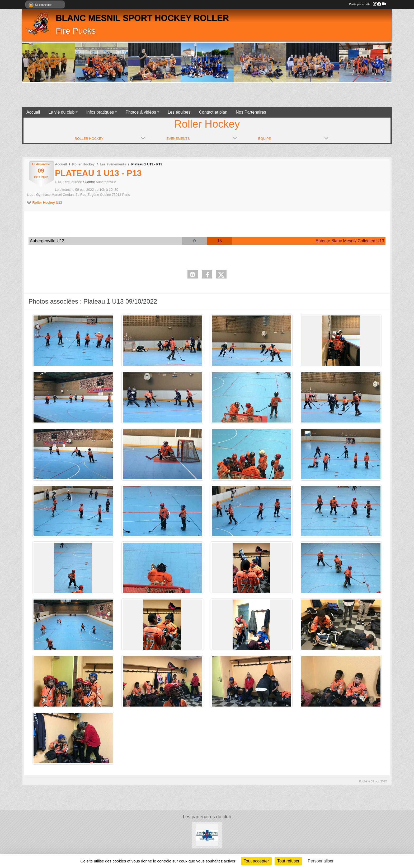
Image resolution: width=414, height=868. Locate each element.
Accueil (33, 112)
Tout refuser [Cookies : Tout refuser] (288, 861)
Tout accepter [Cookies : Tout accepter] (256, 861)
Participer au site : (368, 4)
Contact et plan (213, 112)
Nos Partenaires (251, 112)
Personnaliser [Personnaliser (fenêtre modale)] (321, 861)
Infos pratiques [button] (100, 112)
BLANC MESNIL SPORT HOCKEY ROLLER (142, 18)
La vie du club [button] (62, 112)
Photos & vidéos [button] (141, 112)
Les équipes (179, 112)
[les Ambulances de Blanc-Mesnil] (207, 835)
